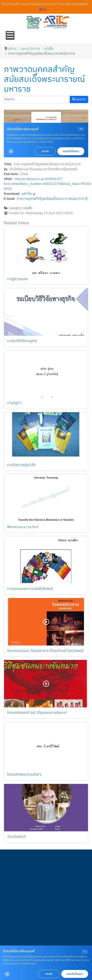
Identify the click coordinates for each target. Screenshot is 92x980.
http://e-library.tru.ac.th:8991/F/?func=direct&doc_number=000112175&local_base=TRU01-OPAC (48, 184)
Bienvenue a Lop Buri (23, 527)
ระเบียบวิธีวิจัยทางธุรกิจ (22, 341)
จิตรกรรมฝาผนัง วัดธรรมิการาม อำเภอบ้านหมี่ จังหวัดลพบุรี (45, 651)
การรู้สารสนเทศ (17, 279)
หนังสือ (28, 208)
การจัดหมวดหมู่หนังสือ (21, 465)
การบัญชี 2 (14, 403)
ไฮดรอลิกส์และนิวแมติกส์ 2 (24, 775)
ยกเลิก (49, 974)
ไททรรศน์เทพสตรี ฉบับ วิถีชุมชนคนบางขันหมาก (37, 713)
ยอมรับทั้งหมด (75, 974)
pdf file (27, 194)
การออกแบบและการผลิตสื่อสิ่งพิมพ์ (30, 589)
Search (79, 99)
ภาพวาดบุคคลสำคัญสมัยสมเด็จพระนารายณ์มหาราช (51, 199)
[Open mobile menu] (10, 35)
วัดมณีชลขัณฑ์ (16, 837)
